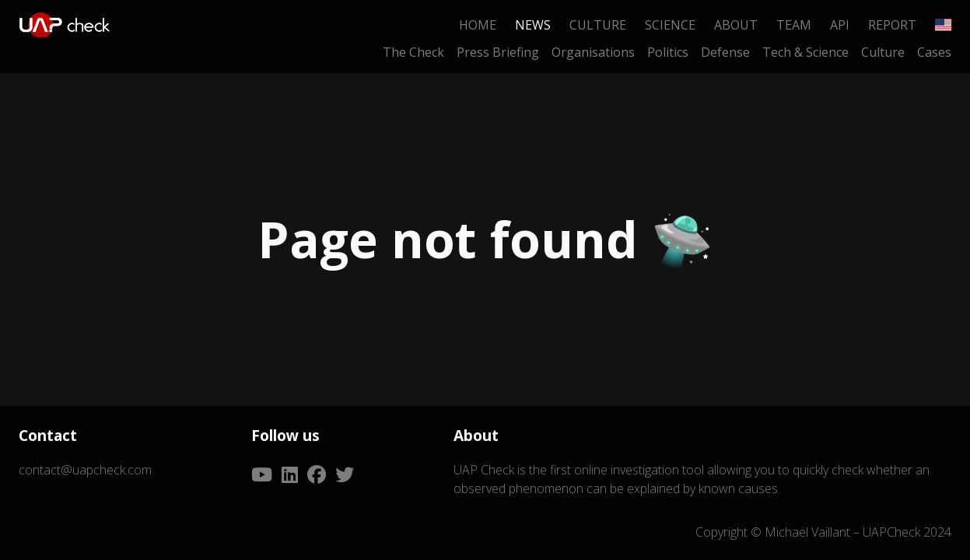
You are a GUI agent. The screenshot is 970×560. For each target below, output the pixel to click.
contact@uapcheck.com (85, 470)
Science (670, 25)
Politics (668, 52)
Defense (725, 52)
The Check (413, 52)
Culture (598, 25)
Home (478, 25)
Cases (934, 52)
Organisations (593, 52)
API (840, 25)
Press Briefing (498, 52)
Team (794, 25)
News (533, 25)
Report (892, 25)
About (736, 25)
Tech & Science (805, 52)
